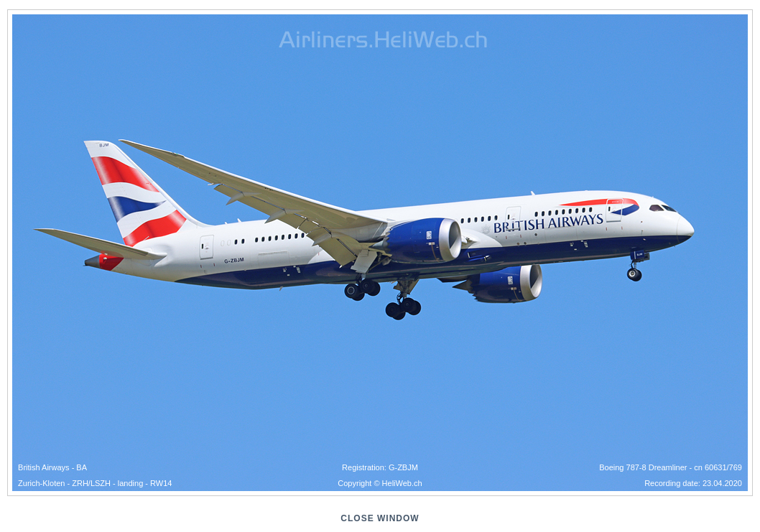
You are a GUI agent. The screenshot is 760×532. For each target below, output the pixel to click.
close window (380, 518)
